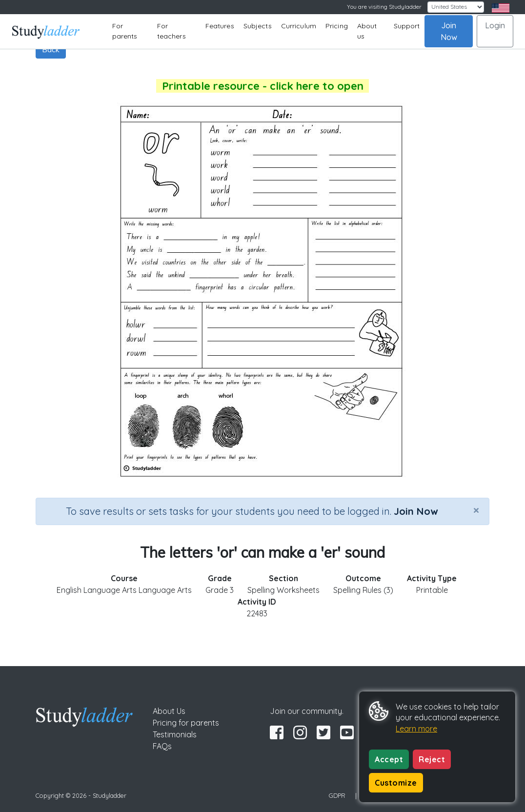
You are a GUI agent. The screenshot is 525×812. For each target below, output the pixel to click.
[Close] (476, 510)
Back (51, 49)
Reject (432, 759)
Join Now (449, 31)
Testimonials (175, 734)
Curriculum (299, 26)
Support (407, 26)
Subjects (258, 26)
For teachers (172, 31)
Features (220, 26)
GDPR (337, 795)
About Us (169, 711)
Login (495, 25)
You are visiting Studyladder (384, 7)
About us (367, 31)
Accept (389, 759)
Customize (396, 783)
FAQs (162, 746)
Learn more (416, 729)
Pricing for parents (186, 723)
